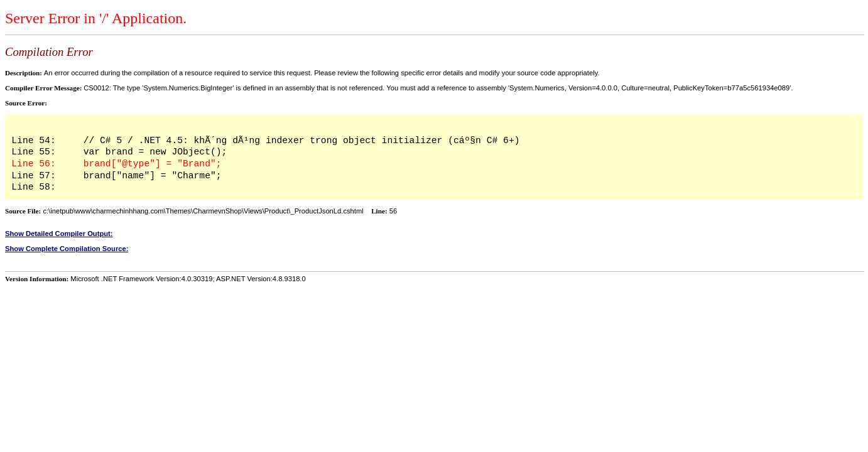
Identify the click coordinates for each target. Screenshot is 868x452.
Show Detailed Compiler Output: (59, 234)
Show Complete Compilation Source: (67, 249)
